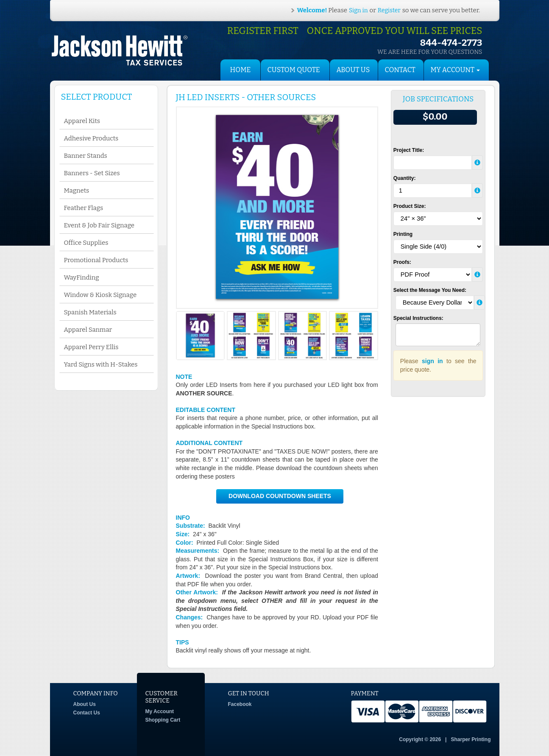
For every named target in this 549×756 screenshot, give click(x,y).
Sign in (358, 10)
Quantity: (405, 178)
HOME (241, 70)
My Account (160, 711)
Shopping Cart (163, 720)
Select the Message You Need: (430, 290)
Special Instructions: (418, 318)
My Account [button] (456, 70)
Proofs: (402, 262)
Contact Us (87, 713)
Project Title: (409, 150)
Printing (403, 234)
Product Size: (410, 206)
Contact (400, 70)
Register (389, 10)
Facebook (240, 704)
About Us (353, 70)
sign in (432, 361)
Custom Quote (294, 70)
